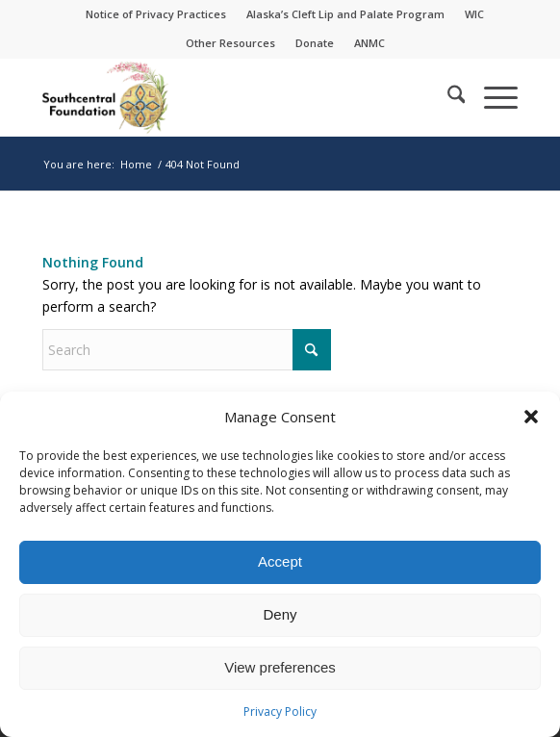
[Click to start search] (312, 350)
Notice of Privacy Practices (156, 14)
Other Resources (230, 43)
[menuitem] (156, 14)
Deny (280, 614)
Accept (280, 561)
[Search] (447, 97)
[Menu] (491, 97)
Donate (315, 43)
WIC (474, 14)
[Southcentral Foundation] (233, 97)
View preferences (280, 667)
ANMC (369, 43)
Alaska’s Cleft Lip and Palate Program (345, 14)
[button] (531, 417)
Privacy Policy (280, 712)
